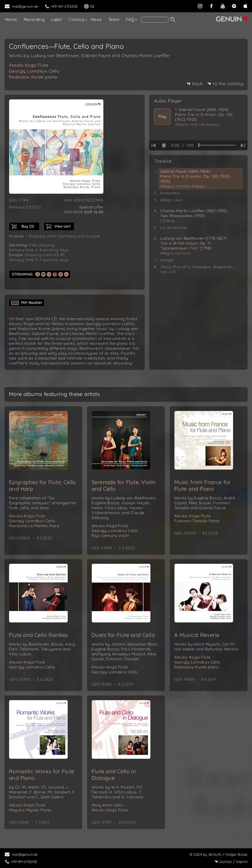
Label (56, 19)
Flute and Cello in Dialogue (114, 775)
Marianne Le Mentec (34, 526)
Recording (34, 19)
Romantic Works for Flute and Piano (42, 775)
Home (11, 19)
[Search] (155, 20)
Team (114, 19)
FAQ (130, 19)
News (96, 19)
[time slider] (217, 145)
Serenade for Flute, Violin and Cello (124, 485)
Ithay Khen (107, 805)
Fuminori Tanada (197, 521)
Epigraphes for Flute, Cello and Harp (42, 485)
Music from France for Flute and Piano (202, 485)
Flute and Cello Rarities (38, 635)
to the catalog (225, 84)
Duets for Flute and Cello (123, 635)
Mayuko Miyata (30, 810)
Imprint (231, 861)
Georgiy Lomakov (34, 71)
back (195, 84)
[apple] (245, 6)
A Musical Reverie (197, 635)
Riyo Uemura (110, 536)
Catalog (76, 19)
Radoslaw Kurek (33, 77)
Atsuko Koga (28, 65)
